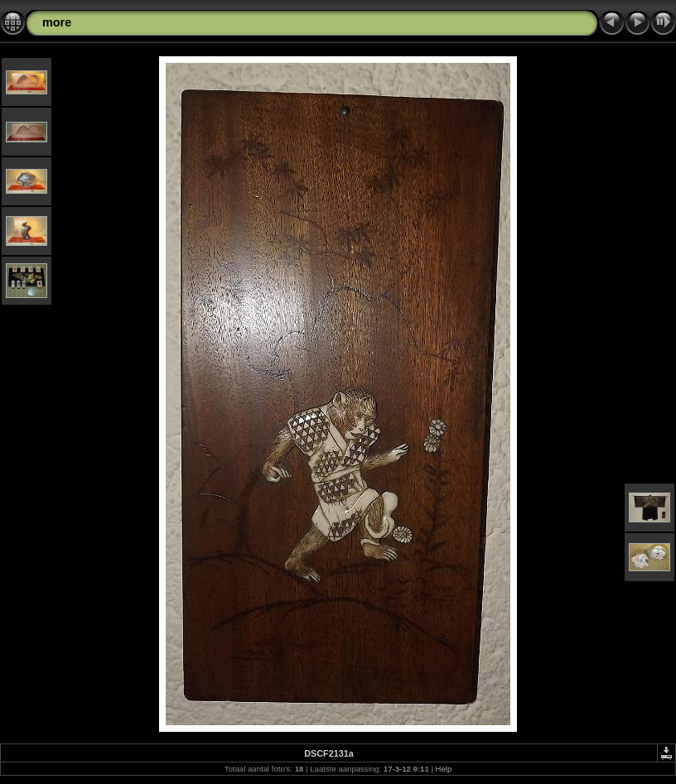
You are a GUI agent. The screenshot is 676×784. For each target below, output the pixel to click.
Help (444, 769)
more (57, 22)
